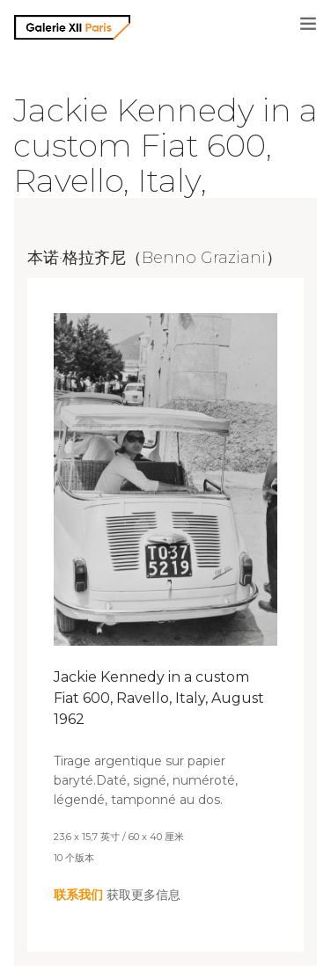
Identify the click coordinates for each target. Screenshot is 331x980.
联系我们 (78, 895)
